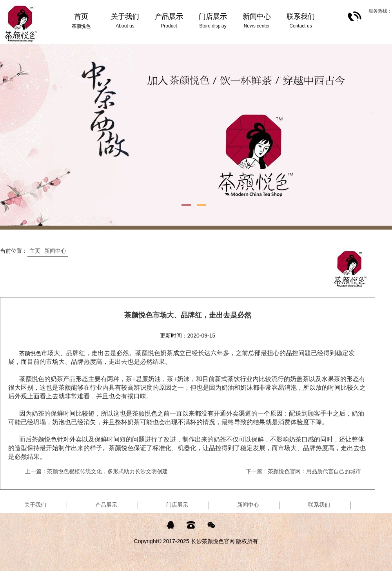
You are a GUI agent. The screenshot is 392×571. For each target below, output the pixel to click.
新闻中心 (55, 251)
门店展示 (177, 505)
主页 (35, 251)
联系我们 (319, 505)
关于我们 (35, 505)
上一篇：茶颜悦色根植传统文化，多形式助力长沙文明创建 (96, 471)
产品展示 (106, 505)
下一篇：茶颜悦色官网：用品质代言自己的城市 (303, 471)
